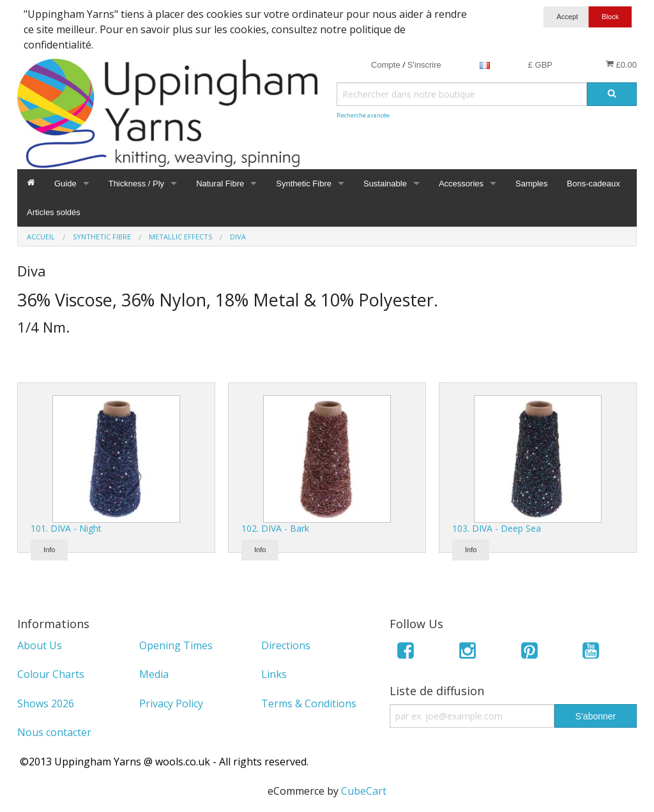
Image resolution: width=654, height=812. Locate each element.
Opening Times (176, 645)
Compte (386, 65)
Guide (65, 184)
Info (49, 550)
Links (274, 674)
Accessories (461, 184)
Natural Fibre (220, 184)
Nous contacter (54, 732)
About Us (40, 645)
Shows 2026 (46, 703)
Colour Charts (51, 674)
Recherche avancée (363, 115)
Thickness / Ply (136, 184)
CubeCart (364, 791)
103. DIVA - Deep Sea (497, 528)
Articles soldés (54, 212)
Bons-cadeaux (594, 184)
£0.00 (621, 64)
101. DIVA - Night (66, 528)
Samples (532, 184)
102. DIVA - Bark (275, 528)
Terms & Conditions (309, 703)
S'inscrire (424, 65)
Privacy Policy (171, 703)
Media (154, 674)
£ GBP (540, 65)
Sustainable (385, 184)
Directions (286, 645)
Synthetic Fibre (304, 184)
